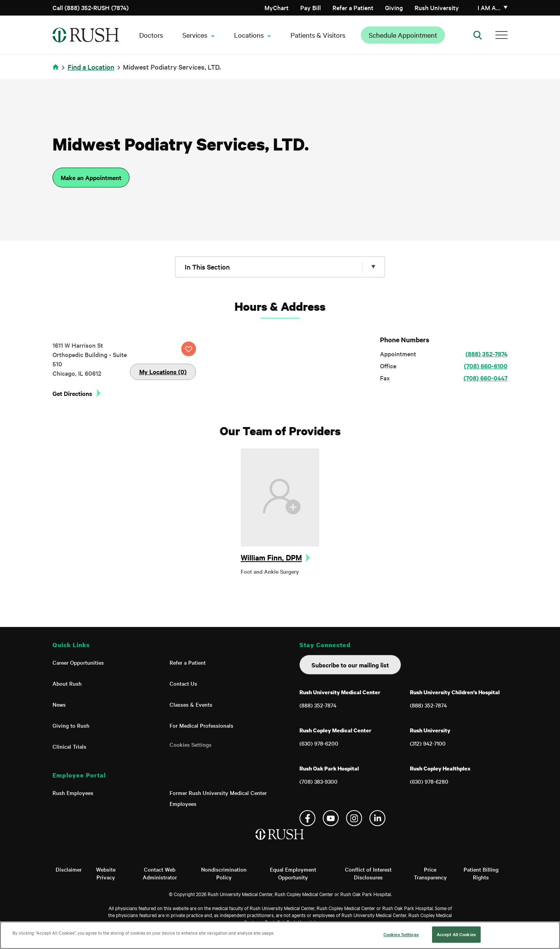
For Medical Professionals (201, 725)
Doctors (151, 35)
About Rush (67, 683)
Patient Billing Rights (481, 873)
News (59, 704)
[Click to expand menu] (280, 267)
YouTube (331, 818)
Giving (394, 7)
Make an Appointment (91, 177)
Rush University (437, 7)
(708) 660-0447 (486, 378)
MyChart (276, 7)
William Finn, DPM (271, 557)
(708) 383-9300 (318, 781)
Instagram (354, 818)
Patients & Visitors (318, 35)
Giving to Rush (71, 725)
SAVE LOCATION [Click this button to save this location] (189, 349)
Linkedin (377, 818)
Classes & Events (191, 704)
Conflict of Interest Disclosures (368, 873)
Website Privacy (106, 873)
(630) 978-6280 (429, 781)
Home (56, 67)
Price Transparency (430, 873)
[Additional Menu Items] (501, 35)
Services (195, 35)
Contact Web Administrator (160, 873)
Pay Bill (311, 7)
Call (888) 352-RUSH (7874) (91, 7)
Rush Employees (73, 793)
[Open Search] (478, 35)
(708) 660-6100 (486, 366)
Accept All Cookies (456, 934)
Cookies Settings (191, 744)
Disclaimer (69, 869)
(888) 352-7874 (486, 354)
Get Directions (72, 393)
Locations (249, 35)
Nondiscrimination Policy (224, 873)
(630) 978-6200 (319, 743)
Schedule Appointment (403, 35)
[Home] (280, 842)
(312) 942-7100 (428, 743)
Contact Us (183, 683)
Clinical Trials (69, 746)
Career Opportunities (78, 662)
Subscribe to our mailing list (350, 665)
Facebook (307, 818)
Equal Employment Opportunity (293, 873)
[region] (280, 935)
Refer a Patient (353, 7)
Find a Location (91, 67)
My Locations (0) (163, 371)
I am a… (489, 7)
